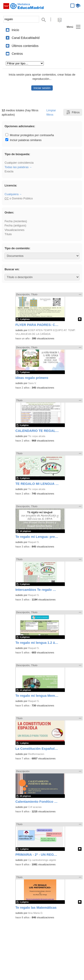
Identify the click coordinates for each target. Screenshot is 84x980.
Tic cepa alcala (37, 436)
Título (8, 234)
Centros (17, 54)
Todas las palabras (17, 167)
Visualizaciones (14, 230)
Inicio (15, 30)
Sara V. (32, 383)
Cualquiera (11, 194)
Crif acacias (35, 807)
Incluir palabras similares (23, 140)
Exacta (9, 171)
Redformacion (36, 754)
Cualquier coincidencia (19, 163)
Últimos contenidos (25, 46)
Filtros (73, 112)
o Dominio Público (19, 198)
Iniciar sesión (42, 88)
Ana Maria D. (35, 913)
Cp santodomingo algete (42, 860)
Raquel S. (34, 542)
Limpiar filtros (51, 112)
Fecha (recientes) (16, 221)
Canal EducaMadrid (26, 38)
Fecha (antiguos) (15, 225)
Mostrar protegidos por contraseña (30, 135)
